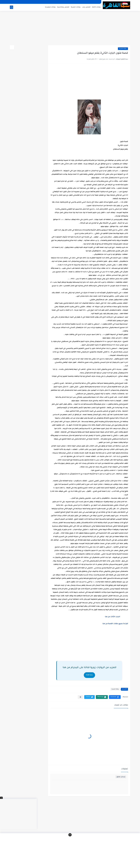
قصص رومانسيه (63, 7)
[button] (115, 697)
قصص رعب (86, 7)
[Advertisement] (70, 28)
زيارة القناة (89, 675)
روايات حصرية (76, 7)
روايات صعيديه (50, 7)
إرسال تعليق (121, 777)
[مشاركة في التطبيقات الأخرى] (80, 697)
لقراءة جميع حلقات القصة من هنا (115, 624)
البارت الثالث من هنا (112, 617)
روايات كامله (96, 7)
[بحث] (11, 7)
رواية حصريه (123, 49)
